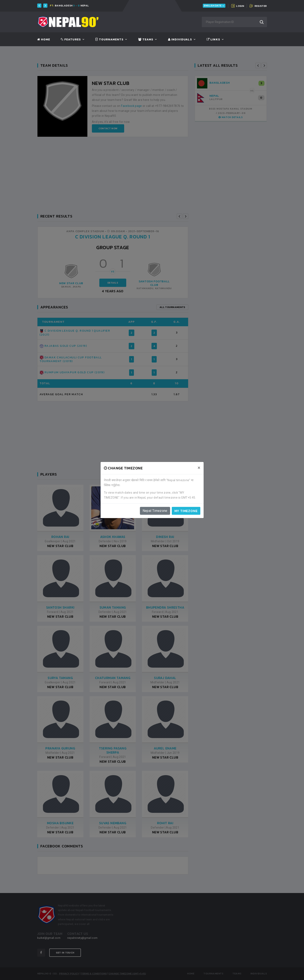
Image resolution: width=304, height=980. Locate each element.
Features (71, 40)
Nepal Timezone (155, 511)
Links (213, 40)
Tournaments (109, 40)
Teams (146, 40)
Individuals (180, 40)
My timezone (186, 511)
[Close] (199, 468)
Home (44, 40)
